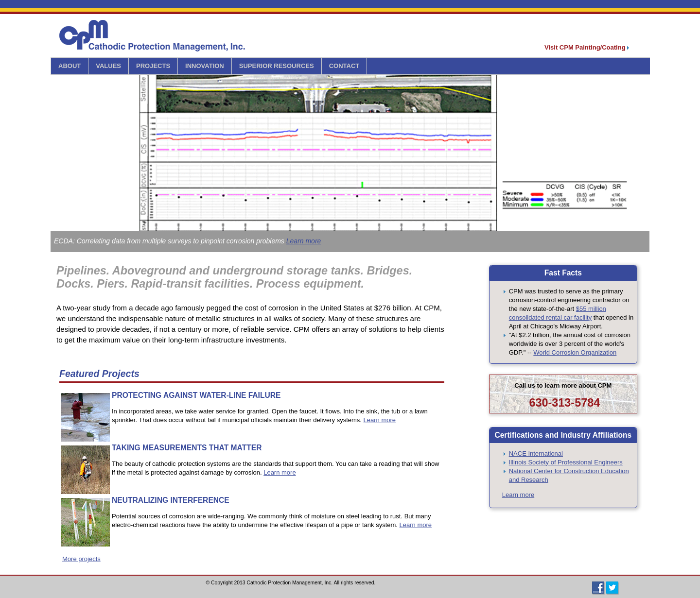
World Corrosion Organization (575, 352)
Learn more (304, 241)
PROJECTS (153, 66)
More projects (81, 559)
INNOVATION (205, 66)
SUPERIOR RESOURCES (277, 66)
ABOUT (70, 66)
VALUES (108, 66)
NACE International (536, 453)
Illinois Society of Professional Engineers (566, 462)
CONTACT (344, 66)
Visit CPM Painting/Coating (587, 47)
